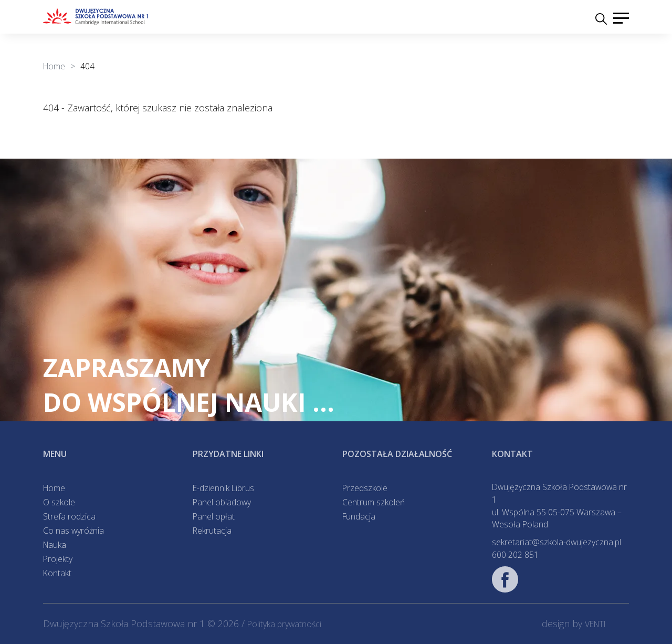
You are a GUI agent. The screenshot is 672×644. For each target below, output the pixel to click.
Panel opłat (214, 516)
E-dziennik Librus (223, 488)
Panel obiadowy (222, 502)
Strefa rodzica (69, 516)
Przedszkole (365, 488)
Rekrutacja (212, 531)
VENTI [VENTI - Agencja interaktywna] (595, 624)
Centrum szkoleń (374, 502)
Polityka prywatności (284, 624)
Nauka (55, 545)
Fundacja (359, 516)
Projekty (58, 559)
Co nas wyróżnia (73, 531)
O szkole (59, 502)
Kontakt (57, 573)
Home (54, 488)
